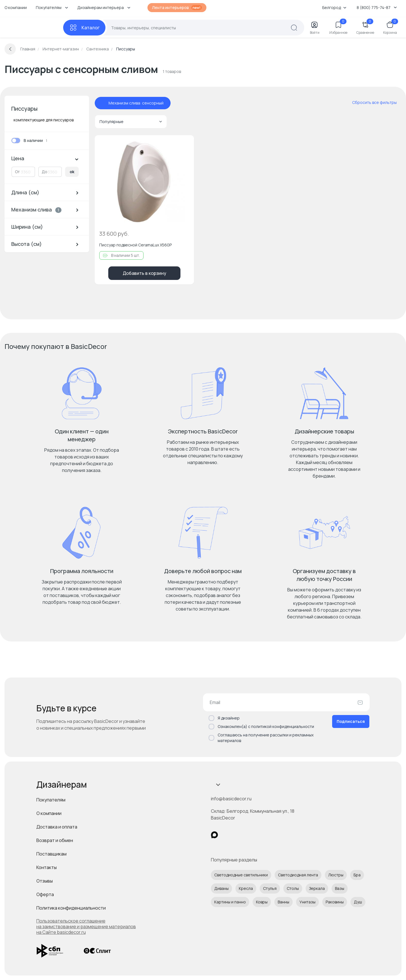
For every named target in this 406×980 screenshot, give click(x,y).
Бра (357, 875)
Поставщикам (51, 854)
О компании (16, 7)
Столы (293, 888)
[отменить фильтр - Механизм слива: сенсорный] (103, 103)
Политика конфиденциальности (71, 908)
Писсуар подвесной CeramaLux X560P (135, 245)
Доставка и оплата (57, 827)
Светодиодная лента (298, 875)
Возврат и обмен (55, 840)
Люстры (336, 875)
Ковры (262, 902)
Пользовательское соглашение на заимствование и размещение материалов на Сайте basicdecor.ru (86, 926)
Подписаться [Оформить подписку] (351, 721)
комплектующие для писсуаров (44, 120)
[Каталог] (84, 28)
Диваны (221, 888)
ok (72, 172)
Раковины (335, 902)
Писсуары (24, 109)
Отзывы (45, 881)
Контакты (47, 867)
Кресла (246, 888)
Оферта (45, 894)
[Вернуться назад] (10, 49)
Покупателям (51, 800)
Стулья (270, 888)
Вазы (340, 888)
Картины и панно (230, 902)
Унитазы (307, 902)
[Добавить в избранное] (185, 144)
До (45, 172)
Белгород (334, 7)
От (17, 172)
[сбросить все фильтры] (370, 103)
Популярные (131, 122)
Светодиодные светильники (241, 875)
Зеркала (317, 888)
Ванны (283, 902)
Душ (358, 902)
